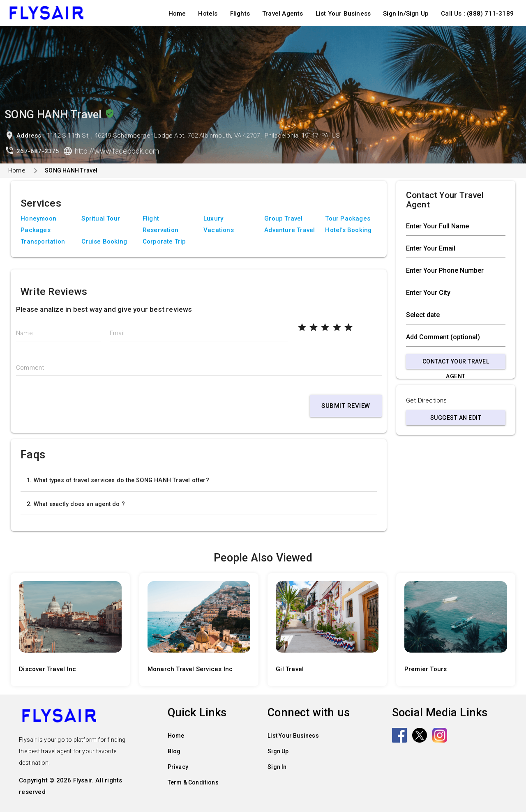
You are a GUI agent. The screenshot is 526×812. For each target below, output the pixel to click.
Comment (30, 368)
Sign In (277, 767)
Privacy (178, 767)
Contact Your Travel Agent (456, 363)
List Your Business (343, 14)
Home (177, 14)
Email (117, 333)
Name (24, 333)
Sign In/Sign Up (406, 14)
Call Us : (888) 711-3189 (477, 14)
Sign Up (278, 751)
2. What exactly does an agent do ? (76, 504)
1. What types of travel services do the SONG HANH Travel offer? (118, 480)
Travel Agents (283, 14)
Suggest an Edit (456, 418)
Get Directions (427, 400)
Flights (240, 14)
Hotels (208, 14)
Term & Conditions (193, 782)
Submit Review (346, 406)
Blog (174, 751)
